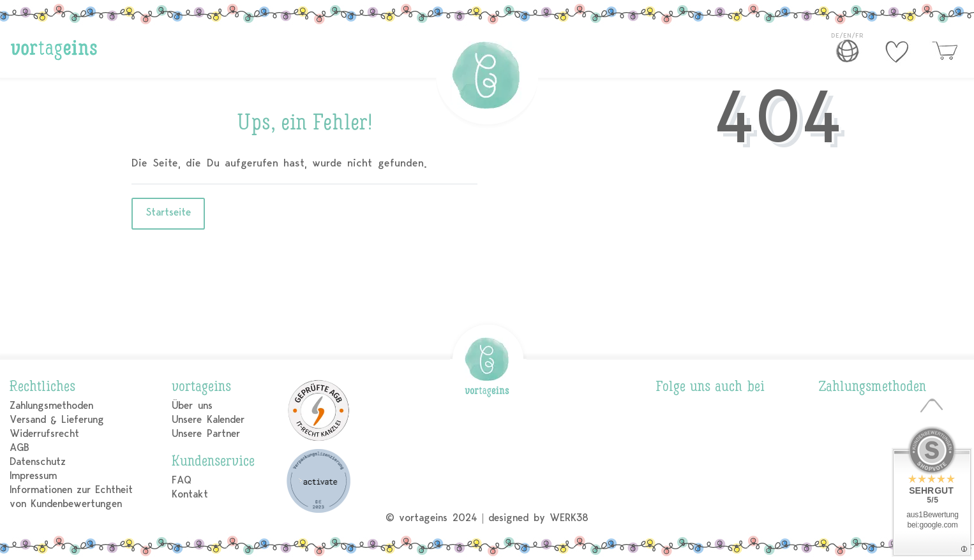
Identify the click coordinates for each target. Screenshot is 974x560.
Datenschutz (38, 461)
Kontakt (190, 494)
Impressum (33, 475)
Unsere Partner (206, 433)
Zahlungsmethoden (51, 405)
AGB (19, 447)
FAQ (182, 480)
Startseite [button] (168, 212)
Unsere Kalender (208, 419)
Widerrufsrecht (44, 433)
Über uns (192, 405)
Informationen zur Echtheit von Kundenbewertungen (71, 497)
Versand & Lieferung (57, 419)
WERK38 (569, 518)
